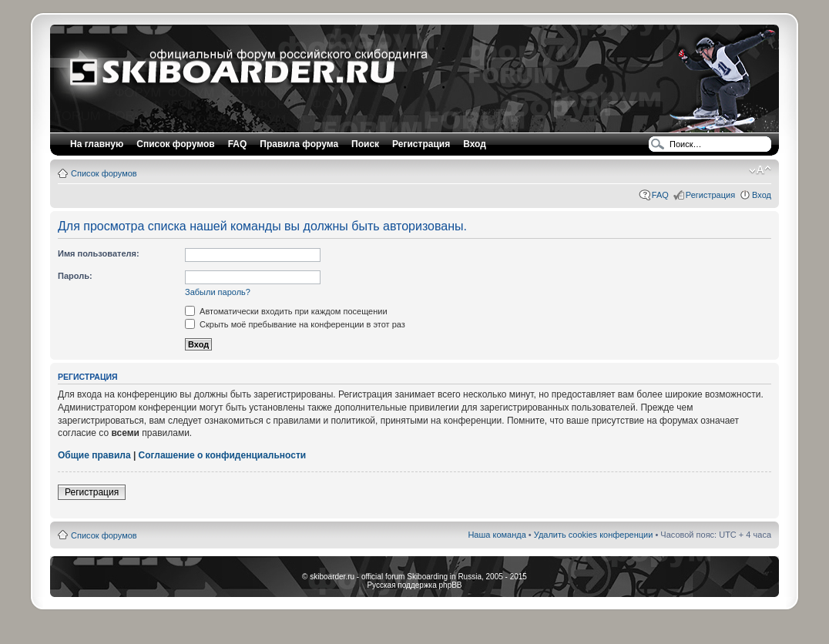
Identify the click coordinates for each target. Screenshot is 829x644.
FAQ (660, 195)
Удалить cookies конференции (594, 535)
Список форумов (104, 173)
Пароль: (75, 276)
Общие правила (94, 455)
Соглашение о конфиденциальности (223, 455)
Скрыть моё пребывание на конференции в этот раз (295, 324)
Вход (762, 195)
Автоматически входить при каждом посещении (286, 311)
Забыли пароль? (218, 292)
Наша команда (497, 535)
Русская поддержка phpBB (414, 585)
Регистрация (421, 144)
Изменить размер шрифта (760, 170)
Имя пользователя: (99, 253)
